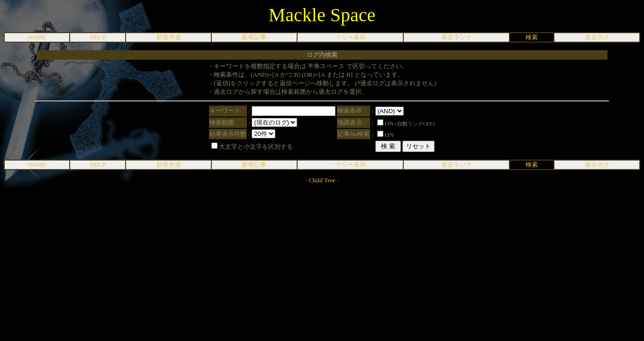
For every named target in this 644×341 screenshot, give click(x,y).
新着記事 (254, 37)
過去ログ (597, 37)
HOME (37, 37)
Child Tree (322, 180)
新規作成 (169, 37)
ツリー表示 (350, 37)
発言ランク (457, 37)
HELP (98, 37)
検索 (532, 37)
